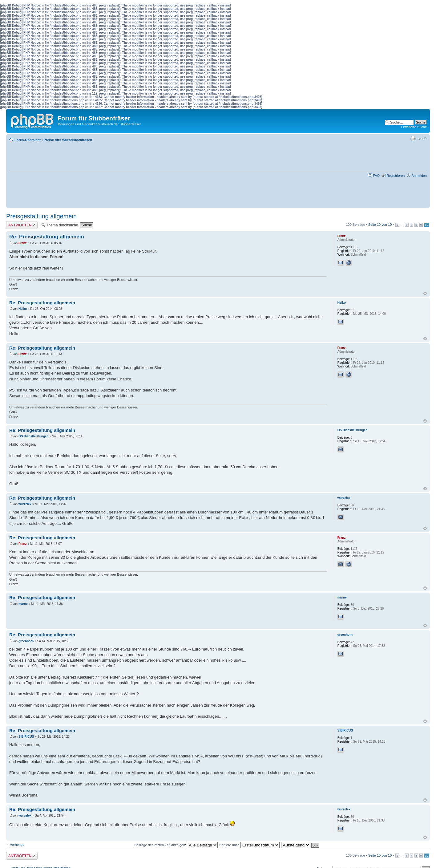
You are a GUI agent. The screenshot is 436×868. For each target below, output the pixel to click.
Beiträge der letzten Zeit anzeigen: (176, 845)
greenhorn (26, 641)
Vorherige (17, 845)
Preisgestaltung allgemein (41, 216)
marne (23, 604)
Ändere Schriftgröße (422, 139)
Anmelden (419, 176)
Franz (23, 243)
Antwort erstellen (22, 225)
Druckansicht (413, 139)
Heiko (23, 309)
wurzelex (25, 504)
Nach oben (425, 293)
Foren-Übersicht (28, 140)
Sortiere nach (249, 845)
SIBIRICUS (26, 737)
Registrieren (396, 176)
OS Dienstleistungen (34, 436)
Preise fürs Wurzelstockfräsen (68, 140)
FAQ (376, 176)
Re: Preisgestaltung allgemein (47, 237)
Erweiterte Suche (414, 127)
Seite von (380, 225)
